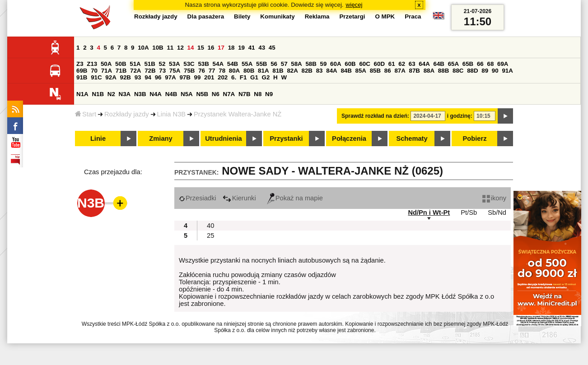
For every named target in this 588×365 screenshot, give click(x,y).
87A (400, 71)
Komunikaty (277, 16)
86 (388, 71)
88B (443, 71)
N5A (187, 94)
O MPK (385, 16)
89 (485, 71)
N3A (125, 94)
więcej (354, 5)
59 (324, 64)
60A (336, 64)
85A (361, 71)
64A (424, 64)
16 (211, 48)
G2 (266, 77)
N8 (258, 94)
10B (158, 48)
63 (412, 64)
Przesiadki (198, 198)
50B (121, 64)
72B (150, 71)
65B (468, 64)
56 (274, 64)
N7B (245, 94)
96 (158, 77)
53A (174, 64)
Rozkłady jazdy (127, 114)
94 (148, 77)
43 (262, 48)
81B (278, 71)
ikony (494, 198)
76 (202, 71)
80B (249, 71)
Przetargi (352, 16)
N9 (269, 94)
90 (495, 71)
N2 (111, 94)
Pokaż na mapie (295, 198)
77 (212, 71)
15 (201, 48)
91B (82, 77)
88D (472, 71)
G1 (254, 77)
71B (121, 71)
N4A (156, 94)
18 (231, 48)
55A (247, 64)
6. (234, 77)
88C (458, 71)
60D (379, 64)
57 (284, 64)
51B (149, 64)
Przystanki (286, 139)
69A (503, 64)
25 (210, 236)
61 (392, 64)
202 (223, 77)
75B (189, 71)
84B (346, 71)
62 (402, 64)
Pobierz (475, 139)
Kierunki (239, 198)
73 (162, 71)
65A (453, 64)
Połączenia (349, 139)
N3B (140, 94)
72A (135, 71)
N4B (171, 94)
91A (507, 71)
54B (233, 64)
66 (480, 64)
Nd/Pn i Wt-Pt (429, 213)
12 (180, 48)
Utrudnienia (223, 139)
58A (296, 64)
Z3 (80, 64)
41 (252, 48)
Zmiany (161, 139)
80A (234, 71)
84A (331, 71)
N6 (216, 94)
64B (439, 64)
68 (490, 64)
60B (350, 64)
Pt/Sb (469, 213)
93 (138, 77)
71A (107, 71)
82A (292, 71)
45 (272, 48)
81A (263, 71)
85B (375, 71)
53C (189, 64)
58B (311, 64)
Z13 (92, 64)
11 (170, 48)
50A (106, 64)
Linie (98, 139)
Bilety (242, 16)
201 (209, 77)
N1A (82, 94)
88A (429, 71)
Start (86, 114)
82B (307, 71)
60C (364, 64)
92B (125, 77)
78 (222, 71)
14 (191, 48)
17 (221, 48)
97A (170, 77)
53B (203, 64)
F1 (243, 77)
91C (96, 77)
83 (320, 71)
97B (185, 77)
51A (135, 64)
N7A (229, 94)
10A (143, 48)
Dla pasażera (206, 16)
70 (94, 71)
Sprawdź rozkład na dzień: (375, 116)
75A (175, 71)
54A (218, 64)
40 (210, 226)
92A (111, 77)
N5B (202, 94)
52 (162, 64)
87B (415, 71)
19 (241, 48)
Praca (413, 16)
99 (198, 77)
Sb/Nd (497, 213)
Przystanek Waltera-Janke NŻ (238, 114)
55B (261, 64)
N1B (98, 94)
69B (82, 71)
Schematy (412, 139)
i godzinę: (460, 116)
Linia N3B (172, 114)
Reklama (317, 16)
